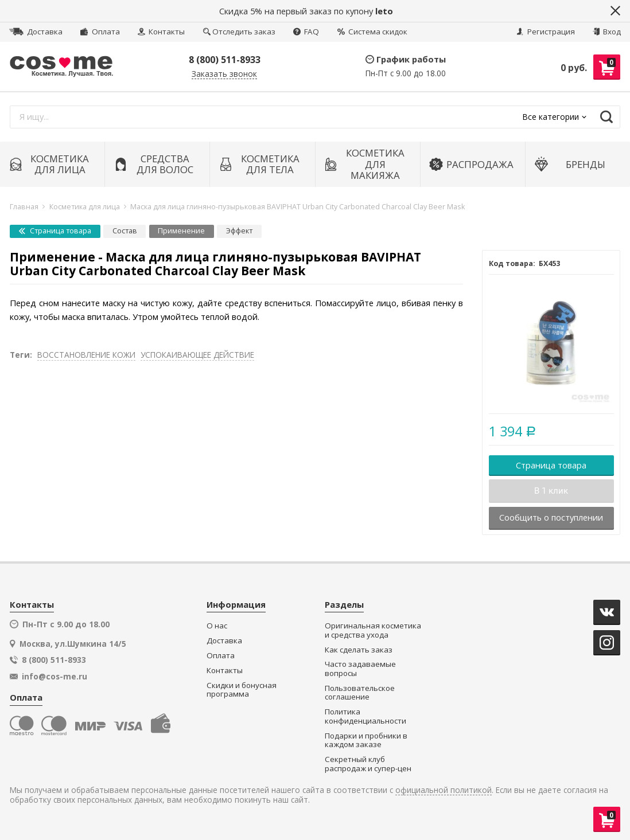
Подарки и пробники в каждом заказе (366, 741)
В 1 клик (551, 491)
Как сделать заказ (359, 650)
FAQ (306, 32)
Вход (607, 32)
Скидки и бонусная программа (242, 690)
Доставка (36, 32)
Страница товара (55, 231)
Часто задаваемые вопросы (360, 669)
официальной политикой (444, 790)
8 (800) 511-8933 (225, 60)
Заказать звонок (224, 74)
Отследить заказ (239, 32)
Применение (181, 231)
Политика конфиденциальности (365, 716)
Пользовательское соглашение (360, 693)
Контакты (161, 32)
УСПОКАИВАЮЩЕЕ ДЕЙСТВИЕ (197, 355)
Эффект (239, 231)
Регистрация (546, 32)
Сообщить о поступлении (551, 517)
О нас (217, 626)
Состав (125, 231)
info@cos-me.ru (55, 677)
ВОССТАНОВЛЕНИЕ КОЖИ (86, 355)
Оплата (100, 32)
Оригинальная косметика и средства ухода (373, 630)
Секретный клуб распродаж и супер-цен (368, 764)
